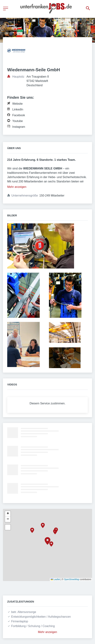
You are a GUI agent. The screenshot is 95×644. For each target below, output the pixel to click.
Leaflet (55, 579)
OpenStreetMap (72, 579)
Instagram (19, 127)
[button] (47, 541)
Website (18, 104)
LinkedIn (18, 109)
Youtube (18, 121)
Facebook (19, 115)
